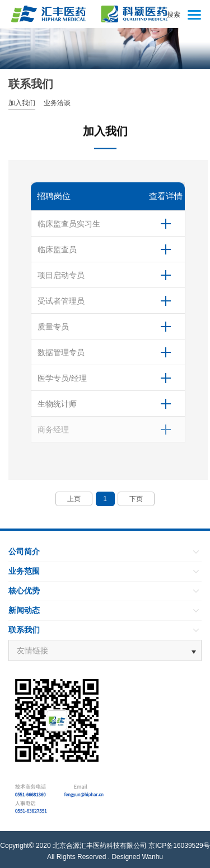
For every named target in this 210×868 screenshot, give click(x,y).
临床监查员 (57, 249)
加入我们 (22, 103)
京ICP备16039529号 (179, 846)
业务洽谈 (57, 103)
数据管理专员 (61, 352)
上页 (74, 499)
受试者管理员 (61, 301)
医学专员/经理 (62, 378)
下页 (136, 499)
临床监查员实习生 (69, 224)
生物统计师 (57, 404)
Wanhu (152, 857)
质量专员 (53, 327)
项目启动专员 (61, 275)
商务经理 (53, 430)
